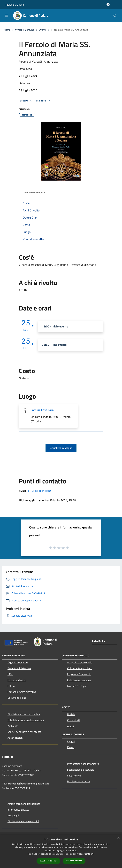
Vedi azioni (43, 101)
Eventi (42, 30)
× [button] (118, 838)
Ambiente (13, 726)
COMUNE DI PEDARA (40, 491)
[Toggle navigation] (7, 15)
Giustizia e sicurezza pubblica (24, 714)
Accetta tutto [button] (48, 861)
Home (7, 30)
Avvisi (71, 726)
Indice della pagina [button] (34, 192)
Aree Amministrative (19, 668)
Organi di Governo (18, 662)
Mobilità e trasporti (78, 686)
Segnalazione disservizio (81, 770)
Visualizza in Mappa (61, 448)
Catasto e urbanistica (79, 680)
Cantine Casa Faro (42, 410)
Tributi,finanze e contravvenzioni (26, 720)
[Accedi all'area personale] (108, 5)
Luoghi (71, 741)
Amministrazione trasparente (24, 804)
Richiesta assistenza (78, 781)
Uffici (10, 674)
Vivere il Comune (25, 30)
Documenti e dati (17, 698)
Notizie (71, 714)
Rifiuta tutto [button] (74, 861)
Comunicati (73, 720)
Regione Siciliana (14, 5)
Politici (11, 686)
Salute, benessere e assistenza (24, 732)
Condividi (27, 101)
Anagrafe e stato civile (80, 662)
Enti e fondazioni (17, 680)
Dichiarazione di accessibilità (23, 821)
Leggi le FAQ (74, 775)
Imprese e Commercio (79, 674)
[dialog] (61, 851)
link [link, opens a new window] (92, 854)
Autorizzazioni (15, 738)
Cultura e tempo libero (80, 668)
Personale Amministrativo (22, 692)
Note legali (13, 815)
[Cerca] (115, 16)
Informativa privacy (18, 810)
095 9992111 (22, 788)
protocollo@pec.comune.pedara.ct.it (28, 783)
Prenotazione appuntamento (83, 764)
